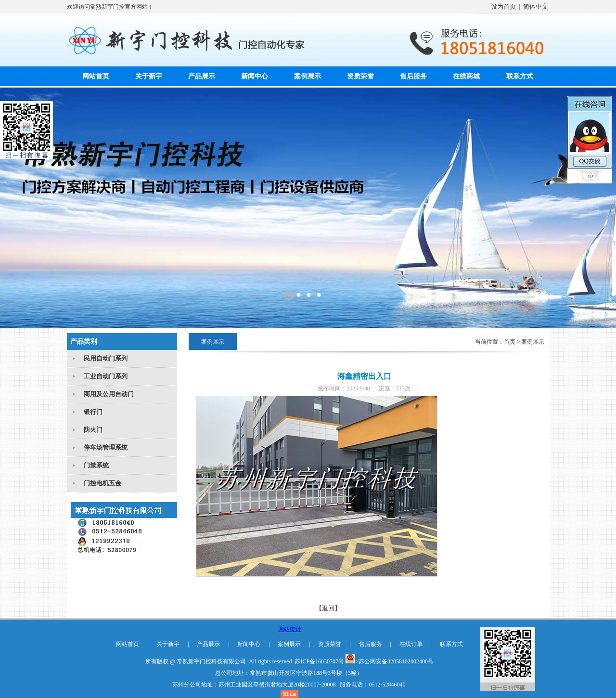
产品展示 (202, 76)
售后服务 (413, 76)
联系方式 (520, 76)
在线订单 (411, 644)
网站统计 (290, 629)
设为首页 (503, 6)
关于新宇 (149, 76)
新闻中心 (255, 76)
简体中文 (536, 6)
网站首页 (96, 76)
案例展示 (308, 76)
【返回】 (328, 608)
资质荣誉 (360, 76)
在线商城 (466, 76)
